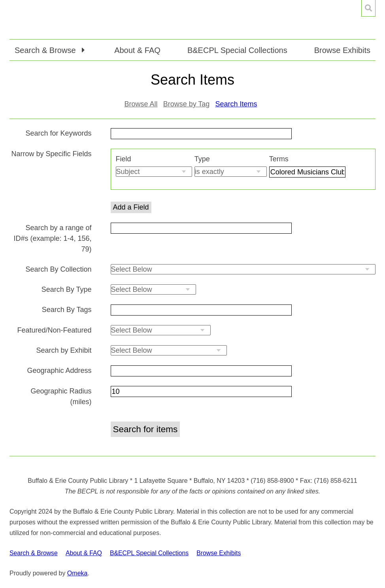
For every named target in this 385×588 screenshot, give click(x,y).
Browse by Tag (187, 104)
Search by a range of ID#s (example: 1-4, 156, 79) (52, 238)
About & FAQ (137, 50)
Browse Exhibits (342, 50)
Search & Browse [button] (46, 50)
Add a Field (131, 207)
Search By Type (67, 289)
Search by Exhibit (64, 350)
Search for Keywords (58, 133)
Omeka (77, 573)
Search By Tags (67, 310)
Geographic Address (59, 371)
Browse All (141, 104)
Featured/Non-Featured (54, 330)
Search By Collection (58, 269)
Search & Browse (34, 553)
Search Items (236, 104)
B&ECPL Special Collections (237, 50)
